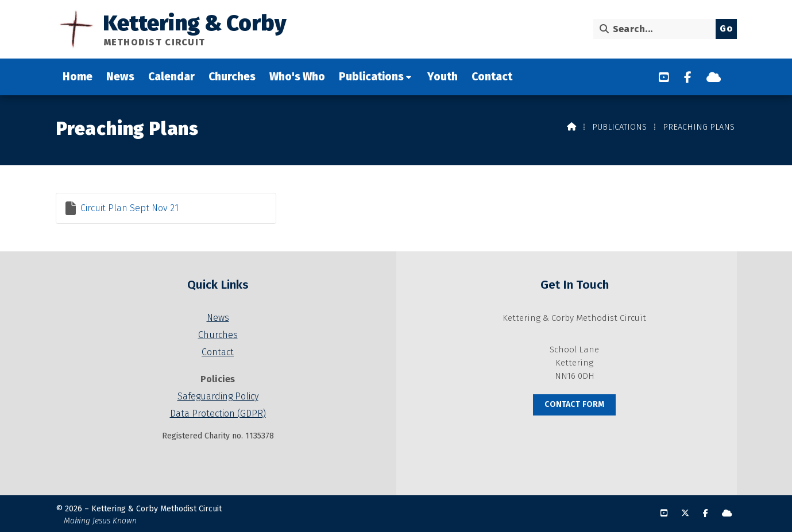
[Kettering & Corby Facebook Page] (688, 78)
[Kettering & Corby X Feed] (685, 513)
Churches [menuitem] (232, 77)
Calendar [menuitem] (171, 77)
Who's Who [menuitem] (297, 77)
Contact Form (574, 404)
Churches (218, 335)
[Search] (657, 29)
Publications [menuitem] (371, 77)
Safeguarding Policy (218, 396)
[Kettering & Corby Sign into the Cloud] (714, 78)
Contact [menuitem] (492, 77)
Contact (218, 352)
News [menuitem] (120, 77)
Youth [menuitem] (443, 77)
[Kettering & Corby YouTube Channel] (664, 78)
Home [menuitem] (78, 77)
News (218, 318)
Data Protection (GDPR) (218, 413)
